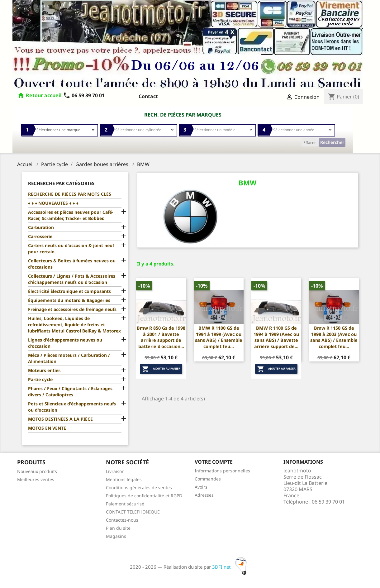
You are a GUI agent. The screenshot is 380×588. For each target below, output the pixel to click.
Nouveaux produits (37, 471)
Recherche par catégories (61, 183)
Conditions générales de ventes (139, 488)
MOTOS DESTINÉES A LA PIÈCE (60, 419)
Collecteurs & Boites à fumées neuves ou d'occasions (72, 264)
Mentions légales (124, 479)
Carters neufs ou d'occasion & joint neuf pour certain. (71, 249)
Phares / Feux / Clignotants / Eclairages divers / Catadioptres (70, 392)
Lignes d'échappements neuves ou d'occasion (65, 343)
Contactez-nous (122, 520)
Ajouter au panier (161, 369)
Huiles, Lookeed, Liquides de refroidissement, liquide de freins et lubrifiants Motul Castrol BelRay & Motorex (74, 325)
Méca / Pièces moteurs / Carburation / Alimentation (69, 358)
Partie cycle (40, 379)
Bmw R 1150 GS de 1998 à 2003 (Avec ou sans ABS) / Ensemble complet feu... (334, 337)
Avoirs (201, 487)
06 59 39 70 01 (84, 95)
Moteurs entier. (44, 370)
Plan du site (118, 528)
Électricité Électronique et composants (69, 291)
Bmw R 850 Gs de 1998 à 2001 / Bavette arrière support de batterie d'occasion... (161, 337)
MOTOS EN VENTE (47, 428)
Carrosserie (40, 236)
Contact (148, 96)
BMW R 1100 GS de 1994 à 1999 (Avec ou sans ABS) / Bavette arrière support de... (276, 337)
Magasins (116, 536)
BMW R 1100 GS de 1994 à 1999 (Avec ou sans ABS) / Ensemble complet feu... (219, 337)
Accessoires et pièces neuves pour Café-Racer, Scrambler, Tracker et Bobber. (71, 215)
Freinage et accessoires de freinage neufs (72, 309)
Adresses (204, 495)
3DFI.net (231, 567)
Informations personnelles (222, 471)
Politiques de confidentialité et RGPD (144, 496)
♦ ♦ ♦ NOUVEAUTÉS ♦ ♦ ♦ (53, 203)
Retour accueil (44, 95)
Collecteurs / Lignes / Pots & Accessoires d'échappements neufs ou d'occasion (72, 279)
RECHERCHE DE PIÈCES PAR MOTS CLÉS (70, 194)
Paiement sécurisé (125, 504)
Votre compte (214, 462)
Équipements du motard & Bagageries (69, 300)
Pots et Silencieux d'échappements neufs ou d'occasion (72, 407)
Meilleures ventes (36, 479)
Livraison (115, 471)
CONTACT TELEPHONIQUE (133, 512)
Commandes (208, 479)
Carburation (41, 227)
